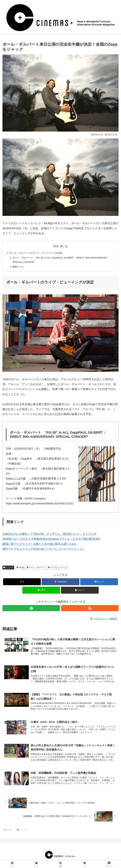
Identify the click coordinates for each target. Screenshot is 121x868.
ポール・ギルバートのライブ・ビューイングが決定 (38, 253)
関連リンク (19, 268)
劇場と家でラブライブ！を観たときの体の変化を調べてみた (40, 545)
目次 (56, 246)
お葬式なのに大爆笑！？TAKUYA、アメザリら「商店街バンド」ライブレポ (49, 535)
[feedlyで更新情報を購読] (31, 609)
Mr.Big (20, 568)
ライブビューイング (58, 568)
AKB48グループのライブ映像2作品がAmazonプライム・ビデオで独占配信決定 (51, 540)
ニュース (8, 568)
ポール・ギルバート (36, 568)
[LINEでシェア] (41, 591)
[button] (80, 591)
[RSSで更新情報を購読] (90, 609)
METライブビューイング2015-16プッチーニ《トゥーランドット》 (44, 550)
